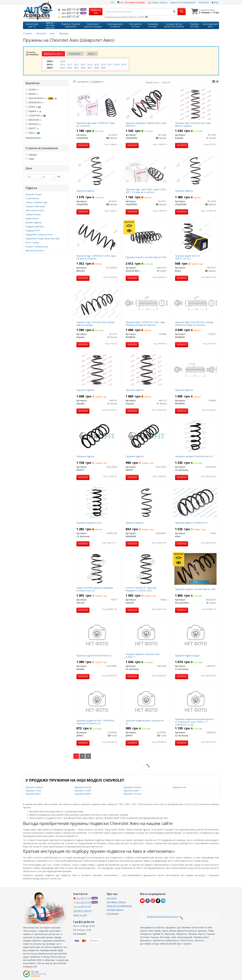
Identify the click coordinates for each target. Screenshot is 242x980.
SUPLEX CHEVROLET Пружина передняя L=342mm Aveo (141, 589)
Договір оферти (115, 910)
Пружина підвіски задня (187, 656)
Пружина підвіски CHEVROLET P (191, 523)
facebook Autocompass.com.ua (163, 916)
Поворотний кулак (35, 206)
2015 (96, 64)
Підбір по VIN (96, 12)
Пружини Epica (33, 794)
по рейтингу (97, 82)
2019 (124, 64)
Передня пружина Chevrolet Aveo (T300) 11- (143, 656)
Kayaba (33, 111)
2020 (63, 61)
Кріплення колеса (35, 251)
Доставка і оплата (158, 2)
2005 (76, 68)
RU (113, 2)
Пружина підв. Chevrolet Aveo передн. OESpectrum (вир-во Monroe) (194, 324)
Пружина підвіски (85, 191)
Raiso (33, 133)
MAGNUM (33, 120)
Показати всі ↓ (34, 138)
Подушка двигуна (34, 226)
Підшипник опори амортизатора (42, 238)
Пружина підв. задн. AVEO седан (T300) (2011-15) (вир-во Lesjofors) (146, 191)
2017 (110, 64)
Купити (83, 145)
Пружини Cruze (33, 790)
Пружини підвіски (135, 390)
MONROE (33, 124)
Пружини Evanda (83, 787)
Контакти (204, 2)
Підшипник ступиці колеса (39, 234)
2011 (69, 64)
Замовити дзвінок (82, 911)
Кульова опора (33, 194)
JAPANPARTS (35, 102)
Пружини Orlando (132, 787)
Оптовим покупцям (135, 2)
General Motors (41, 98)
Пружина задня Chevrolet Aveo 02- (94, 656)
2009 (103, 68)
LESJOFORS (36, 115)
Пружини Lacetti (83, 790)
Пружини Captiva (34, 787)
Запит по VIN (80, 915)
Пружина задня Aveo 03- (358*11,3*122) (188, 257)
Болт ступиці (32, 242)
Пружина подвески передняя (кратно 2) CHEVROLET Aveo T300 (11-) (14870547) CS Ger (194, 722)
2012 (76, 64)
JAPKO (33, 107)
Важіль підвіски (33, 222)
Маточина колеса (35, 210)
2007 (90, 68)
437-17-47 (69, 9)
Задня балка (32, 218)
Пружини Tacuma (132, 794)
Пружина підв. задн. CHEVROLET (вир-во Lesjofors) (96, 124)
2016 (103, 64)
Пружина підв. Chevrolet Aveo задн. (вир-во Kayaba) (193, 124)
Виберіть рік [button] (53, 54)
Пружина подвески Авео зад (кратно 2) (145, 722)
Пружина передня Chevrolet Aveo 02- (194, 456)
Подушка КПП (33, 230)
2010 (63, 64)
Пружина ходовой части (89, 523)
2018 (117, 64)
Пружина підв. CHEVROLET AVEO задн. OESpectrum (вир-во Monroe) (145, 324)
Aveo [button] (92, 54)
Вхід (215, 2)
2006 (83, 68)
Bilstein (32, 94)
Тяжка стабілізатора (36, 202)
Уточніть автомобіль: (32, 53)
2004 (69, 68)
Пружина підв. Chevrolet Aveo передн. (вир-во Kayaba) (96, 324)
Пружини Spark (131, 790)
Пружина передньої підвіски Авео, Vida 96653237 (146, 124)
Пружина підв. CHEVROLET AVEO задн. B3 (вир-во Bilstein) (96, 257)
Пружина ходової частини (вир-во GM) (146, 257)
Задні (30, 159)
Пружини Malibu (83, 794)
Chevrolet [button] (75, 54)
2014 (90, 64)
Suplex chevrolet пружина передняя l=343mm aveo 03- (95, 589)
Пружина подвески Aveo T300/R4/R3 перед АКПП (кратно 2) (95, 722)
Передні (31, 155)
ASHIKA (32, 89)
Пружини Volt (179, 787)
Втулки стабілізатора (37, 247)
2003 (63, 68)
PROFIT (32, 128)
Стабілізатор (32, 198)
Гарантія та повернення (183, 2)
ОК (59, 177)
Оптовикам (113, 914)
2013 (83, 64)
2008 (96, 68)
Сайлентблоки (33, 214)
